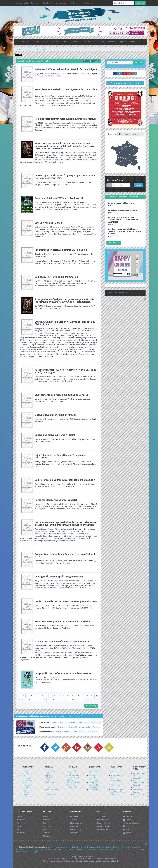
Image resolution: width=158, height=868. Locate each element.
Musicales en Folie (29, 785)
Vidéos (65, 42)
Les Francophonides (139, 781)
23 (39, 700)
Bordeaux (47, 826)
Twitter (127, 833)
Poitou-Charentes (133, 849)
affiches (60, 722)
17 (92, 696)
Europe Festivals (103, 820)
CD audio (75, 732)
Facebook (128, 829)
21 (30, 700)
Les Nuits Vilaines (73, 782)
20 (25, 700)
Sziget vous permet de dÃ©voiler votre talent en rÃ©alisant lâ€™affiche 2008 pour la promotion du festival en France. (59, 75)
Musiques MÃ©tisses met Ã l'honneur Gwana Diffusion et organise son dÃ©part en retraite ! (59, 421)
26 (54, 700)
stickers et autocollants (73, 722)
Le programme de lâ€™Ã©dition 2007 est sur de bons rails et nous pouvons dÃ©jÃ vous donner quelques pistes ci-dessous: (59, 183)
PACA (25, 852)
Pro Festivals (101, 816)
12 (68, 696)
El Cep (136, 787)
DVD (81, 732)
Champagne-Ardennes (121, 847)
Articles (46, 42)
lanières (82, 727)
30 (73, 700)
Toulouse (47, 833)
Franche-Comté (136, 847)
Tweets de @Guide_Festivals (117, 293)
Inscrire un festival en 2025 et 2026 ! (125, 83)
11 (63, 696)
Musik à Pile (71, 780)
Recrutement (129, 826)
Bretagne (101, 847)
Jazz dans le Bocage (49, 779)
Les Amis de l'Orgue (27, 788)
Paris (45, 816)
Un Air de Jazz (116, 794)
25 (49, 700)
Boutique (101, 42)
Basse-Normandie (79, 847)
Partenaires (112, 42)
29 (68, 700)
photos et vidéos (90, 732)
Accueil (19, 49)
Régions (112, 134)
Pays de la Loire (111, 849)
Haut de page (91, 706)
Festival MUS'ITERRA (27, 772)
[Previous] (20, 696)
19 (20, 700)
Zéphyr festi (71, 785)
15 (83, 696)
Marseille (47, 820)
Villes (135, 134)
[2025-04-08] (123, 204)
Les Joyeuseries (51, 771)
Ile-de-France (36, 849)
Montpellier (48, 836)
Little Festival (94, 782)
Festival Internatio (96, 787)
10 (59, 696)
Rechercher (75, 3)
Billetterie (55, 42)
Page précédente (42, 49)
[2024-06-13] (123, 221)
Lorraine (72, 849)
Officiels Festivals (103, 826)
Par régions (21, 826)
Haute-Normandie (22, 849)
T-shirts (96, 727)
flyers (54, 722)
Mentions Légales (131, 823)
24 (44, 700)
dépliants (97, 722)
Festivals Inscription (91, 3)
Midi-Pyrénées (82, 849)
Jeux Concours (88, 42)
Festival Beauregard (93, 779)
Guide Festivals (20, 3)
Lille (45, 829)
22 (35, 700)
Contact (133, 42)
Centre (108, 847)
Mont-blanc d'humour (27, 793)
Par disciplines (22, 820)
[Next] (82, 700)
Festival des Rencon (116, 786)
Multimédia (74, 833)
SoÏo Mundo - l (95, 789)
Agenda (46, 3)
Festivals (35, 3)
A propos (123, 42)
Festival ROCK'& (73, 778)
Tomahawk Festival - (138, 791)
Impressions (74, 826)
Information (29, 49)
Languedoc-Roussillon (50, 849)
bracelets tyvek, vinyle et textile (66, 727)
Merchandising (75, 829)
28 (63, 700)
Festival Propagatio (49, 774)
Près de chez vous (60, 3)
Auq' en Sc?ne (28, 797)
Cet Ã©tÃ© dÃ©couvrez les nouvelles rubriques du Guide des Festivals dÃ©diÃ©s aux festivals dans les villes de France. (59, 306)
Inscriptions (74, 816)
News (37, 42)
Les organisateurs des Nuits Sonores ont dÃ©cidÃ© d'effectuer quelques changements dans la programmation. (59, 401)
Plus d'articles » (114, 243)
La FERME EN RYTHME (138, 795)
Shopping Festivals (103, 823)
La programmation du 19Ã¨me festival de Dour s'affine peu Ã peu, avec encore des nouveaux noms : (59, 441)
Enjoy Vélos (49, 787)
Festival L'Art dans (52, 789)
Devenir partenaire (103, 829)
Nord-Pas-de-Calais (96, 849)
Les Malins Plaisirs (118, 792)
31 (78, 700)
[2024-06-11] (125, 233)
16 (87, 696)
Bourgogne (91, 847)
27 (58, 700)
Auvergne (67, 847)
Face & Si (137, 778)
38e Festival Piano (74, 775)
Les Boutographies (50, 793)
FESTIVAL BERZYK (74, 787)
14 (78, 696)
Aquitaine (58, 847)
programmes (88, 722)
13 (73, 696)
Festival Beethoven (27, 777)
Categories (124, 134)
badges (89, 727)
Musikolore (93, 775)
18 (97, 696)
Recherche (140, 3)
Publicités (73, 820)
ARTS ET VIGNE (117, 789)
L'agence (128, 816)
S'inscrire (138, 185)
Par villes (20, 829)
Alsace (51, 847)
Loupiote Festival (95, 785)
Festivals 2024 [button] (26, 42)
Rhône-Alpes (33, 852)
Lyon (45, 823)
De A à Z (20, 816)
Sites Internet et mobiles (61, 732)
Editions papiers (76, 823)
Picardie (121, 849)
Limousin (64, 849)
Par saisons (21, 823)
